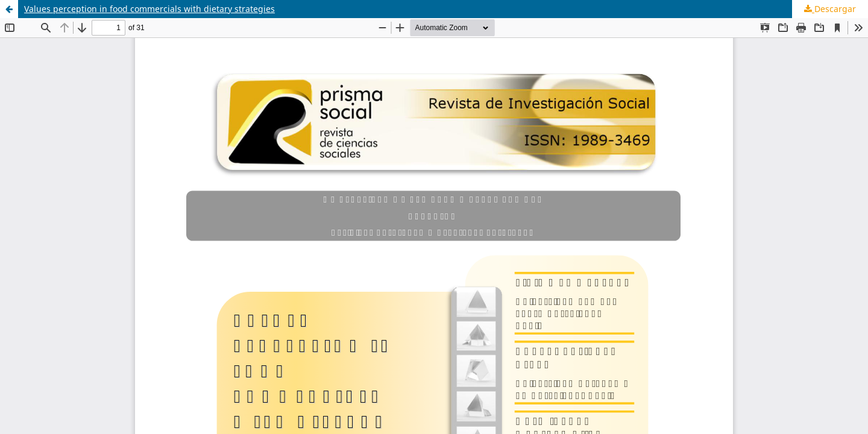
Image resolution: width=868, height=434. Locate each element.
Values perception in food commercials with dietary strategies (149, 9)
